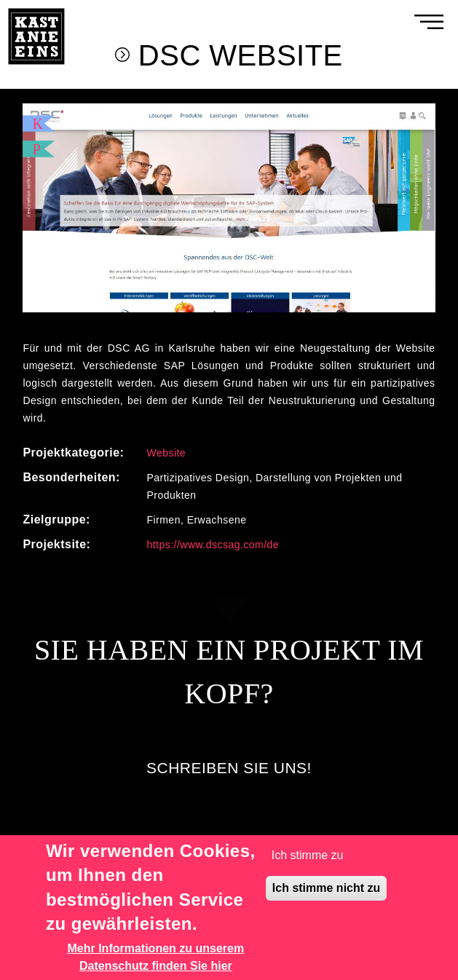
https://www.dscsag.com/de (213, 545)
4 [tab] (258, 312)
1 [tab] (215, 312)
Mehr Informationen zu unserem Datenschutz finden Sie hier (156, 957)
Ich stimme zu (308, 855)
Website (166, 453)
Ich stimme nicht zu (326, 888)
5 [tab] (273, 312)
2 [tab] (229, 312)
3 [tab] (244, 312)
